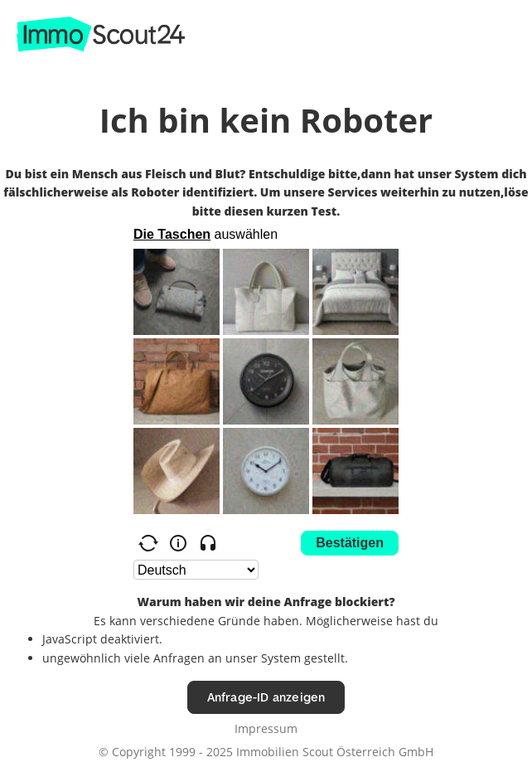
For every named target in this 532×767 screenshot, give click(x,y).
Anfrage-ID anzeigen (266, 697)
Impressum (266, 728)
